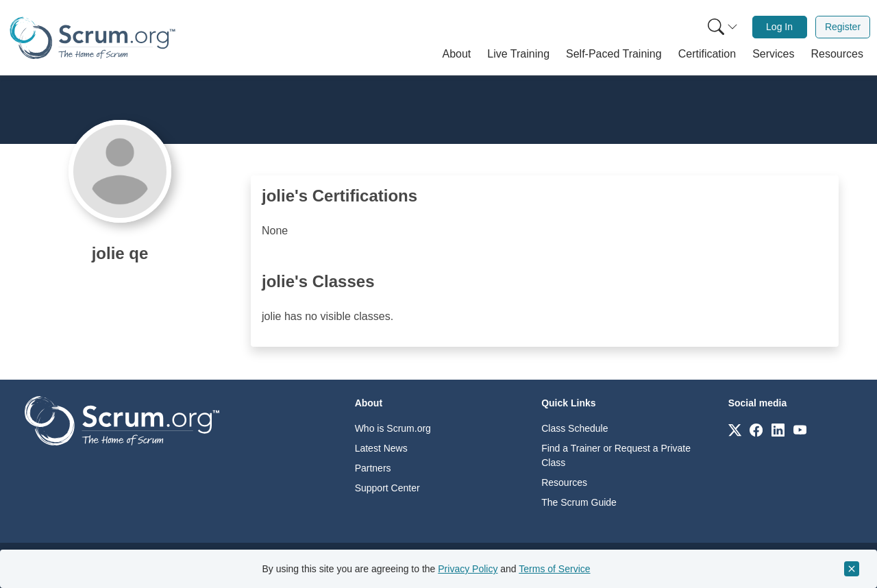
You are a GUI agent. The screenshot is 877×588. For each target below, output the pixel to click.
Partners (373, 468)
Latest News (381, 448)
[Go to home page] (122, 420)
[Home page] (92, 38)
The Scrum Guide (579, 502)
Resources (564, 482)
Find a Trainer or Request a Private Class (616, 455)
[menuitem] (721, 27)
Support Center (387, 488)
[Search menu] (723, 27)
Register (843, 27)
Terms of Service (554, 569)
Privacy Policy (468, 569)
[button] (457, 54)
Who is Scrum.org (393, 428)
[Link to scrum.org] (735, 429)
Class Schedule (575, 428)
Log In (779, 27)
